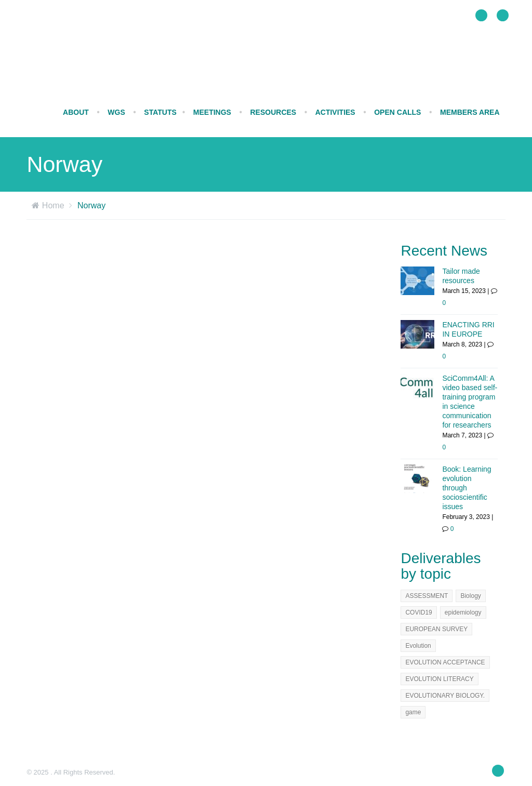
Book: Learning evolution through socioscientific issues (467, 488)
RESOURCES (273, 112)
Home (53, 205)
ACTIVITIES (335, 112)
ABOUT (76, 112)
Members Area (470, 112)
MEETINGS (212, 112)
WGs (116, 112)
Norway (91, 205)
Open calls (397, 112)
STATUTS (160, 112)
